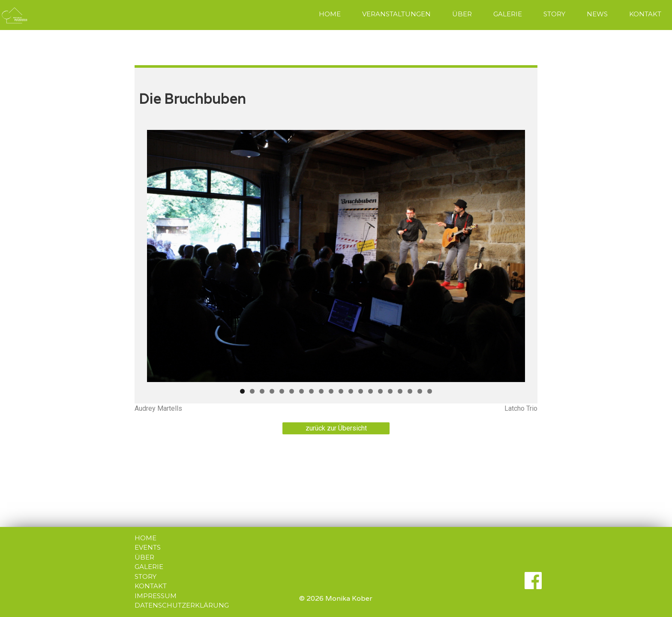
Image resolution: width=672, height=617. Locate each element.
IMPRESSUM (156, 596)
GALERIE (508, 14)
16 (390, 391)
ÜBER (462, 14)
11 (341, 391)
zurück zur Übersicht (336, 428)
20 (430, 391)
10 (331, 391)
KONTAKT (645, 14)
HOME (330, 14)
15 (380, 391)
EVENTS (148, 547)
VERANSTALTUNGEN (396, 14)
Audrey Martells (158, 408)
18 (410, 391)
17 (400, 391)
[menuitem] (330, 15)
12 (351, 391)
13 (361, 391)
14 (370, 391)
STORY (554, 14)
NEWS (597, 14)
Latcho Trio (521, 408)
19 (420, 391)
